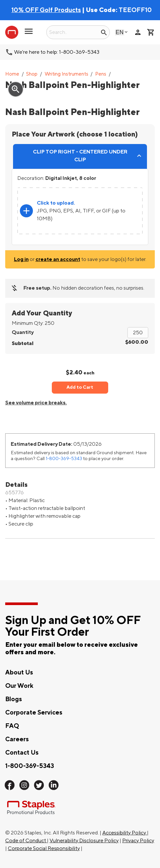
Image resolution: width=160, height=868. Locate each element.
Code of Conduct (26, 841)
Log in (21, 259)
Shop (32, 74)
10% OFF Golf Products (46, 10)
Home (12, 74)
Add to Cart (80, 387)
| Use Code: (65, 10)
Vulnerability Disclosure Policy (84, 841)
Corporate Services (34, 713)
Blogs (14, 699)
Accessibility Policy (125, 833)
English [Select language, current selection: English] (120, 32)
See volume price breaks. (36, 403)
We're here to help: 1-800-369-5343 (57, 52)
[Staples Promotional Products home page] (12, 32)
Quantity (23, 332)
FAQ (12, 726)
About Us (19, 673)
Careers (17, 739)
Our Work (19, 686)
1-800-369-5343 (64, 459)
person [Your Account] (138, 32)
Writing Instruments (66, 74)
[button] (29, 34)
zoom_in (16, 89)
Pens (101, 74)
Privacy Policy (138, 841)
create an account (58, 259)
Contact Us (22, 753)
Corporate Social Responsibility (44, 848)
